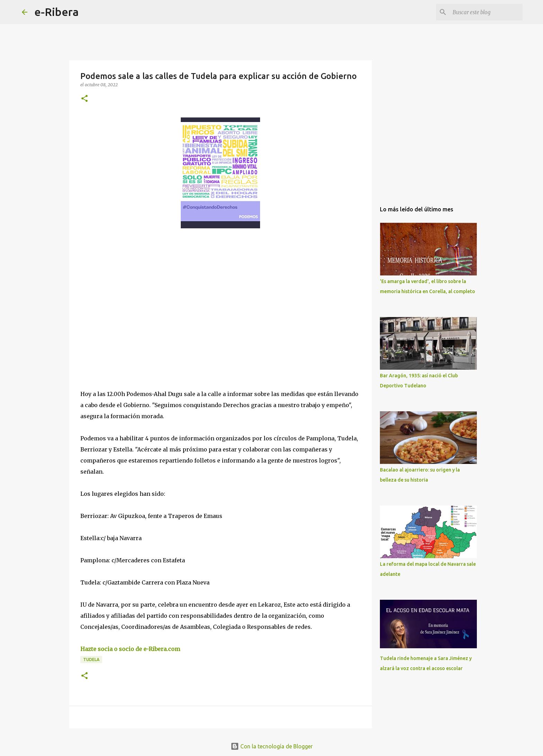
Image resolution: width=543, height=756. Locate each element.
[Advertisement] (132, 297)
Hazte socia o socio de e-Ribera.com (130, 649)
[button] (84, 99)
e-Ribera (56, 12)
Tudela (91, 660)
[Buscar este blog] (486, 12)
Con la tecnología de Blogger (272, 746)
